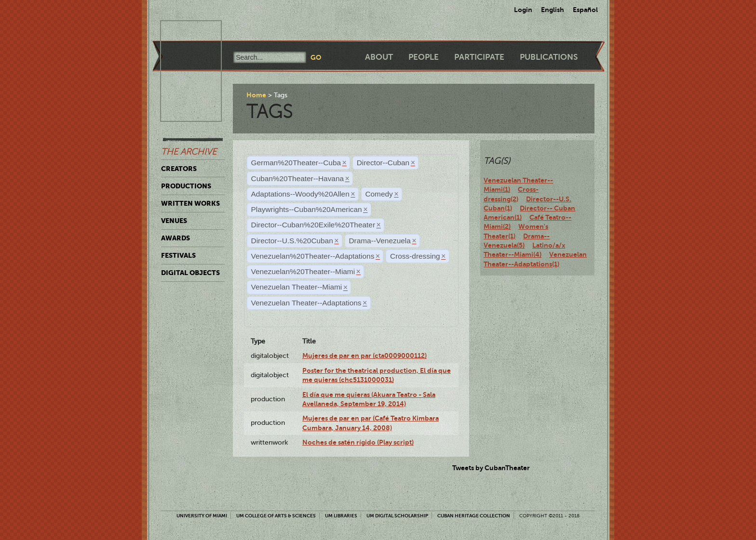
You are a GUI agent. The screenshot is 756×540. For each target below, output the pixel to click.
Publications (549, 57)
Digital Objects (190, 273)
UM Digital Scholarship (397, 516)
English (553, 10)
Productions (186, 186)
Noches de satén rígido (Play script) (358, 442)
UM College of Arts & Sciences (276, 516)
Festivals (178, 255)
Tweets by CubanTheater (491, 468)
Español (585, 10)
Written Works (190, 203)
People (424, 57)
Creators (179, 169)
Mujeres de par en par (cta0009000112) (364, 356)
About (379, 57)
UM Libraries (341, 516)
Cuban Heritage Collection (474, 516)
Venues (174, 221)
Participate (479, 57)
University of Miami (202, 516)
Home (256, 95)
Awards (175, 238)
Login (523, 10)
